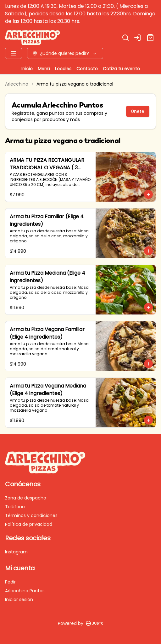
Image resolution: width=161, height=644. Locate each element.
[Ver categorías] (14, 53)
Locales (63, 69)
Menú (44, 69)
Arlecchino (17, 84)
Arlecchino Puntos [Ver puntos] (25, 591)
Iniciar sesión (19, 599)
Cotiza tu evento (121, 69)
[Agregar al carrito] (148, 194)
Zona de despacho (26, 498)
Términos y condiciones (31, 515)
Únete (138, 111)
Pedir (10, 582)
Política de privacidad (29, 524)
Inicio (27, 69)
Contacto (87, 69)
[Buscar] (125, 38)
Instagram (16, 552)
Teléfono (15, 507)
